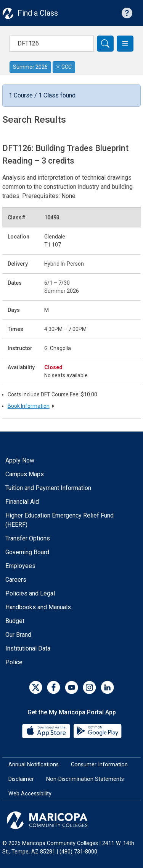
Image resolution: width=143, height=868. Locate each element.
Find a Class (38, 13)
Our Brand (18, 635)
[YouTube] (71, 687)
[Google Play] (97, 731)
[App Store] (47, 731)
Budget (15, 621)
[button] (125, 44)
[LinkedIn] (107, 687)
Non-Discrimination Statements (85, 779)
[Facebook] (54, 687)
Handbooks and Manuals (38, 607)
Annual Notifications (34, 765)
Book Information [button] (29, 406)
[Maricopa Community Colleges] (71, 820)
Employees (20, 566)
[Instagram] (89, 687)
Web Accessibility (30, 794)
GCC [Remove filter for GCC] (64, 67)
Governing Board (27, 552)
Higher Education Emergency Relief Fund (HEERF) (59, 520)
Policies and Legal (30, 593)
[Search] (105, 44)
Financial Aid (22, 502)
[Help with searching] (127, 13)
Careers (16, 580)
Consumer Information (99, 765)
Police (14, 662)
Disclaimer (21, 779)
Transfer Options (28, 538)
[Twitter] (36, 687)
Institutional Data (28, 648)
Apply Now (20, 460)
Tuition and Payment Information (48, 488)
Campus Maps (25, 474)
